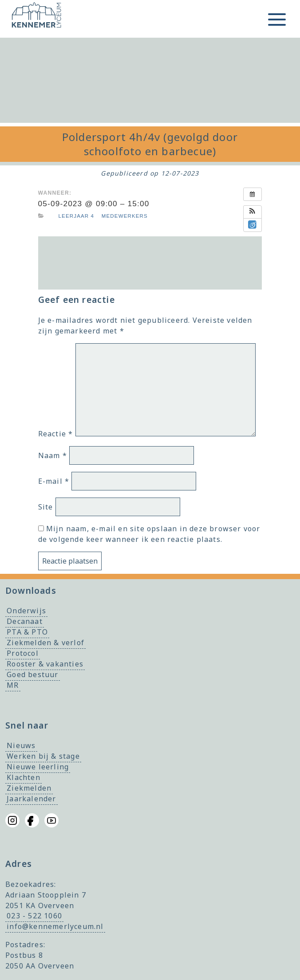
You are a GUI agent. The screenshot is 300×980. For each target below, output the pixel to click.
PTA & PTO (27, 632)
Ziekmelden (29, 788)
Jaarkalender (31, 799)
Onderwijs (26, 611)
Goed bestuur (32, 675)
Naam (53, 455)
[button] (253, 212)
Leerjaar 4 (77, 216)
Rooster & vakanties (45, 664)
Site (46, 507)
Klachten (24, 778)
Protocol (23, 654)
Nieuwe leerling (38, 767)
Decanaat (25, 622)
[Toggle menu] (277, 20)
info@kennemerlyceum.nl (55, 927)
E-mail (54, 481)
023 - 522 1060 (34, 916)
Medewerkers (125, 216)
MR (13, 686)
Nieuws (21, 746)
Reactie (56, 434)
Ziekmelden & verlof (45, 643)
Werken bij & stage (43, 757)
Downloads (31, 590)
